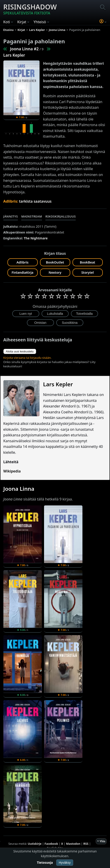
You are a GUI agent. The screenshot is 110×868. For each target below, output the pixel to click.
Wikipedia (12, 471)
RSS (86, 844)
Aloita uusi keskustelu (20, 351)
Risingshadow (30, 9)
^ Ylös (101, 841)
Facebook (51, 844)
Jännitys (11, 216)
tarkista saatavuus (35, 201)
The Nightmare (36, 238)
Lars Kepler (14, 55)
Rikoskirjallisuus (61, 216)
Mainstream (32, 216)
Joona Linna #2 (25, 49)
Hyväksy (65, 863)
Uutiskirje (35, 844)
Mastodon (73, 844)
